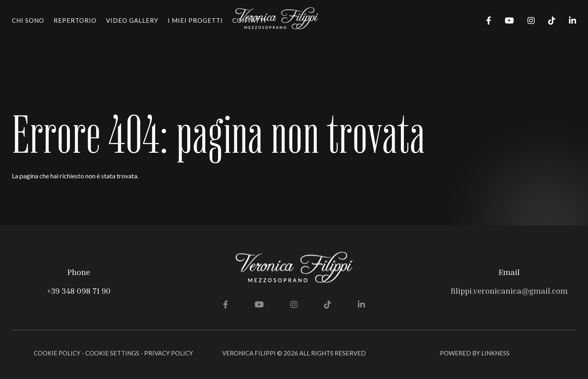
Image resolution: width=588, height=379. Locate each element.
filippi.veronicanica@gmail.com (509, 290)
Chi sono (28, 20)
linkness (495, 353)
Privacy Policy (169, 353)
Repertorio (75, 20)
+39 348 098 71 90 (79, 290)
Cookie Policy (57, 353)
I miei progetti (195, 20)
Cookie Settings (112, 353)
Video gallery (132, 20)
